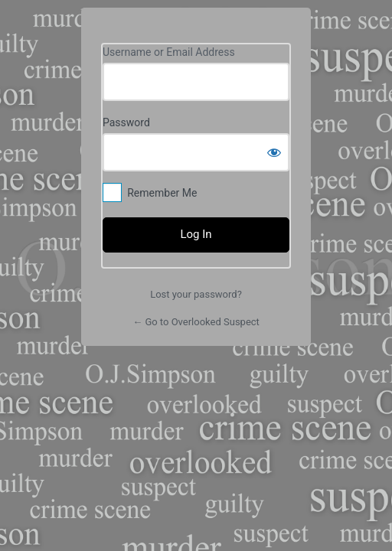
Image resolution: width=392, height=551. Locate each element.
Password (126, 122)
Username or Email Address (169, 52)
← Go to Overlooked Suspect (196, 322)
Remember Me (162, 193)
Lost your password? (196, 294)
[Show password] (274, 152)
